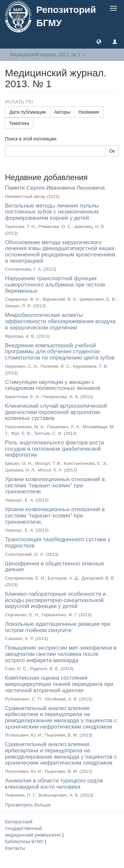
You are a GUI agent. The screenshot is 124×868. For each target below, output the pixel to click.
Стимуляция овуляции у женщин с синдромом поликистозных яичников (53, 385)
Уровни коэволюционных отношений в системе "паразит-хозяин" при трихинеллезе (55, 485)
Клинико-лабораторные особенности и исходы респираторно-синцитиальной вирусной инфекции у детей (55, 600)
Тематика (19, 123)
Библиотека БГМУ (25, 842)
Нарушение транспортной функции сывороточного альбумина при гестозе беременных (55, 284)
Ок (112, 151)
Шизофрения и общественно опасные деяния (55, 567)
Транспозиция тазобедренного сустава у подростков (58, 543)
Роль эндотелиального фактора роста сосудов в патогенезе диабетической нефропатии (54, 449)
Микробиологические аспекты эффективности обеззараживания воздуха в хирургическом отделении (60, 321)
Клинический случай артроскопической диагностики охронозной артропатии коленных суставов (56, 412)
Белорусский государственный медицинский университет (34, 828)
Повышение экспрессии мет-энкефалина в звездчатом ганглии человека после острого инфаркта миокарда (61, 654)
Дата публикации (28, 112)
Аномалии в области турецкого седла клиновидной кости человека (54, 784)
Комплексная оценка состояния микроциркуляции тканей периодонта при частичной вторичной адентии (59, 684)
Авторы (62, 112)
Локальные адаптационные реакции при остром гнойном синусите (58, 627)
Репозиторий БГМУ (66, 16)
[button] (99, 41)
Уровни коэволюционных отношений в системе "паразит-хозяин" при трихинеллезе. (55, 515)
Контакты (15, 848)
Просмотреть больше (28, 805)
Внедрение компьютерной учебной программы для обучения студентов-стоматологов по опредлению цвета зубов (60, 352)
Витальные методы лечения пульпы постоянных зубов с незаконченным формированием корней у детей (52, 212)
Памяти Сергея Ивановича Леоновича (55, 188)
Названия (89, 112)
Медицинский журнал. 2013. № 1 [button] (47, 55)
